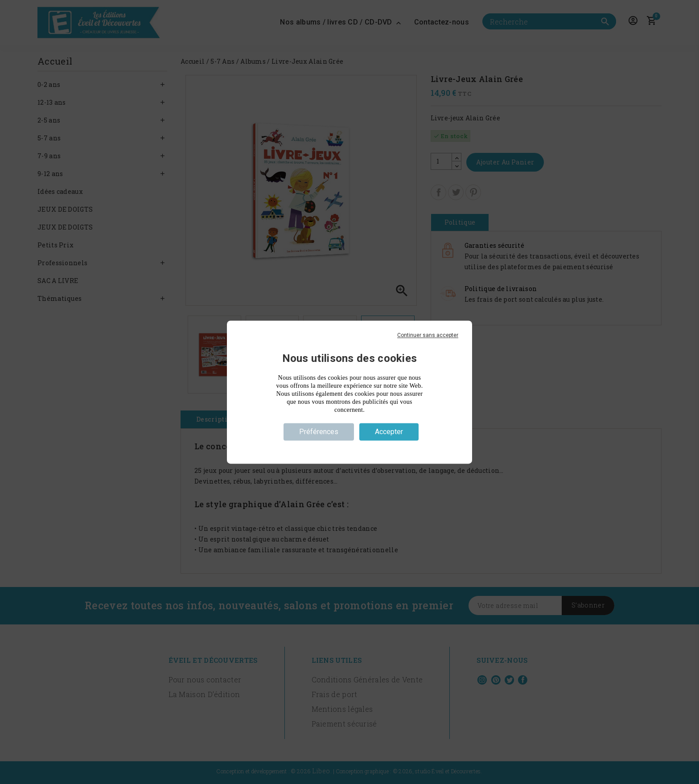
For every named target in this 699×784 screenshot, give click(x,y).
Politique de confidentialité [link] (349, 447)
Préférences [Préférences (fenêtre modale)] (319, 432)
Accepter (389, 432)
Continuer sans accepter (428, 335)
